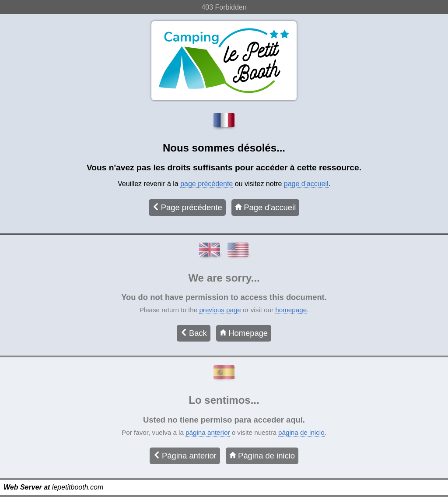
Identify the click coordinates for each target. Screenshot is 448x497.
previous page (220, 310)
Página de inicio (262, 456)
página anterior (208, 432)
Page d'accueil (265, 207)
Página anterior (185, 456)
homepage (291, 310)
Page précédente (187, 207)
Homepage (244, 333)
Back (194, 333)
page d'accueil (306, 184)
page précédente (206, 184)
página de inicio (301, 432)
